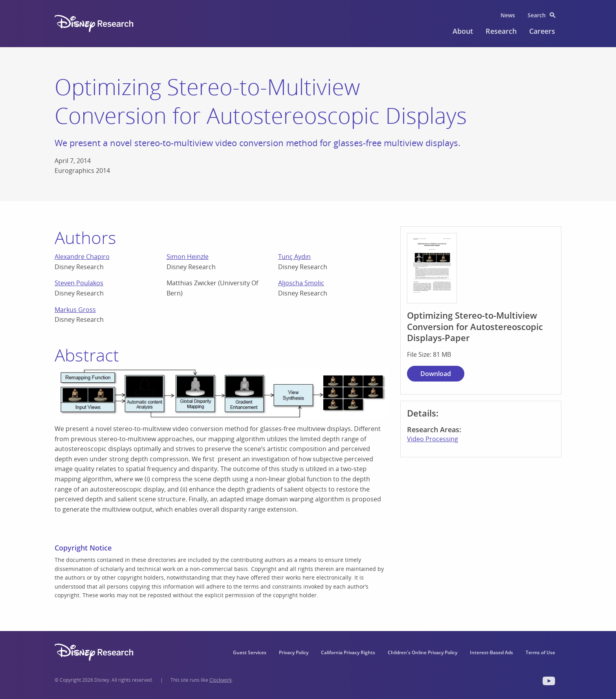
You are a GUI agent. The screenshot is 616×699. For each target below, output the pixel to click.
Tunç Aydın (294, 257)
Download (436, 374)
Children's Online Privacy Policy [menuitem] (423, 652)
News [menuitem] (508, 15)
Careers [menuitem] (542, 31)
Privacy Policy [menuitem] (294, 652)
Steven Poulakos (79, 283)
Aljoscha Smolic (301, 283)
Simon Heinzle (188, 257)
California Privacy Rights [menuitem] (348, 652)
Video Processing (433, 439)
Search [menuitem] (537, 15)
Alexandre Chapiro (82, 257)
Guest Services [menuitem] (250, 652)
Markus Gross (75, 310)
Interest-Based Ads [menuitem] (491, 652)
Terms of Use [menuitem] (540, 652)
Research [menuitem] (501, 31)
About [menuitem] (463, 31)
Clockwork (221, 680)
